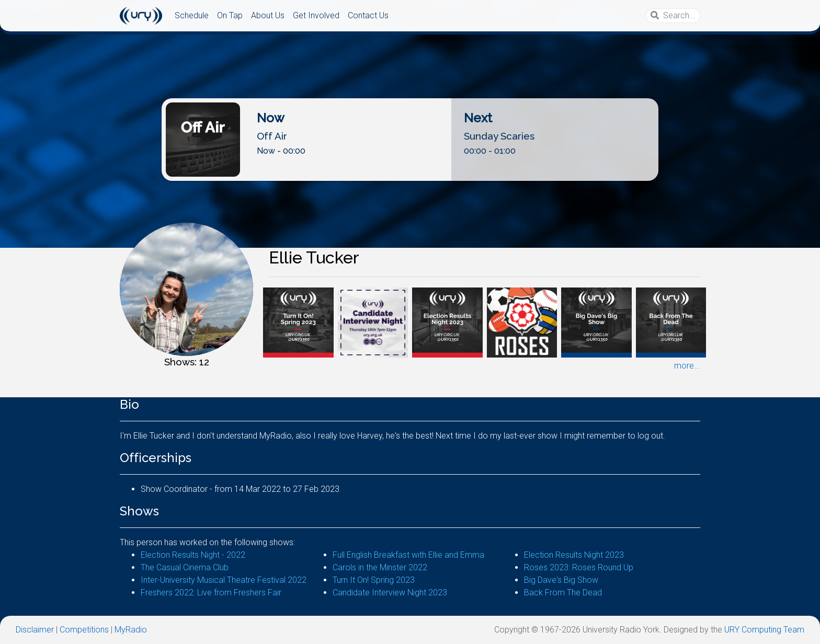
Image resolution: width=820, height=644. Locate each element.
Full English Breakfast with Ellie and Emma (408, 555)
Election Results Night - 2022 (193, 555)
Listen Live (411, 172)
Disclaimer (35, 630)
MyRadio (131, 630)
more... (687, 366)
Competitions (84, 630)
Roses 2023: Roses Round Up (579, 567)
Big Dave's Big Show (561, 580)
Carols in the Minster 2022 (380, 567)
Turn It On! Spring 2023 (374, 580)
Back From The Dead (563, 593)
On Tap (230, 15)
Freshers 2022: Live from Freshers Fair (211, 593)
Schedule (192, 15)
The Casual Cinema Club (185, 567)
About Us (268, 15)
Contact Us (368, 15)
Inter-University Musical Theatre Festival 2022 (224, 580)
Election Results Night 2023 (574, 555)
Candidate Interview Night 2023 (390, 593)
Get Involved (316, 15)
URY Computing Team (764, 630)
